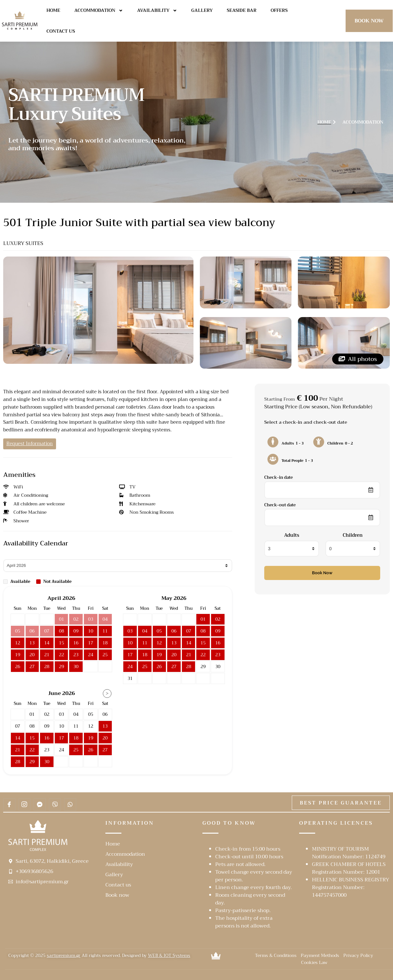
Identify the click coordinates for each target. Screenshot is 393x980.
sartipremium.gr (64, 955)
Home (53, 10)
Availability (157, 11)
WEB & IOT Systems (169, 955)
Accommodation (99, 11)
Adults (292, 535)
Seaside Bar (242, 10)
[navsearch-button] (331, 20)
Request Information (30, 444)
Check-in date (278, 477)
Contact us (61, 31)
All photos (358, 359)
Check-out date (280, 505)
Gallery (202, 10)
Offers (279, 10)
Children (353, 535)
